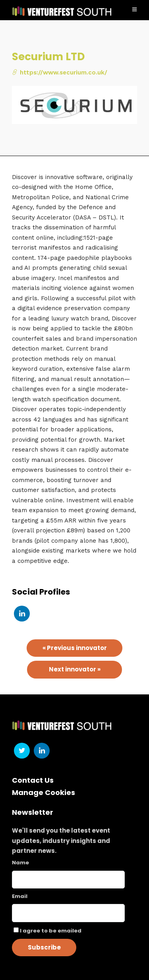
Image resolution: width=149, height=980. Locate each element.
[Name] (68, 880)
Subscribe (44, 947)
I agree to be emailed (51, 931)
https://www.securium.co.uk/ (60, 72)
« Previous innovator (75, 648)
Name (20, 863)
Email (20, 896)
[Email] (68, 913)
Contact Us (33, 780)
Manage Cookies (44, 792)
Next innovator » (75, 669)
